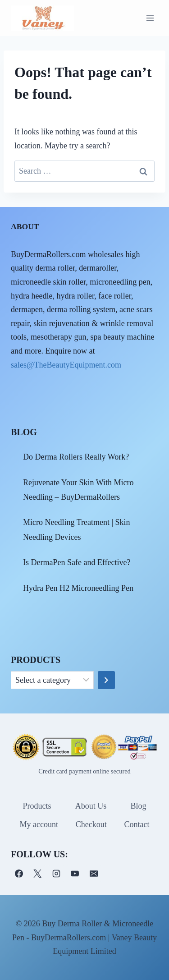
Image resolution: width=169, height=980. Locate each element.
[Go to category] (106, 680)
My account (39, 824)
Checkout (91, 824)
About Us (91, 806)
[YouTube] (75, 874)
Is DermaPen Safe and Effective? (77, 562)
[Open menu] (150, 18)
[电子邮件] (94, 874)
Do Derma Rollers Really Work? (76, 457)
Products (37, 806)
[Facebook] (19, 874)
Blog (138, 806)
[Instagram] (56, 874)
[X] (37, 874)
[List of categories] (52, 680)
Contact (137, 824)
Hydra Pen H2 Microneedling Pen (78, 588)
